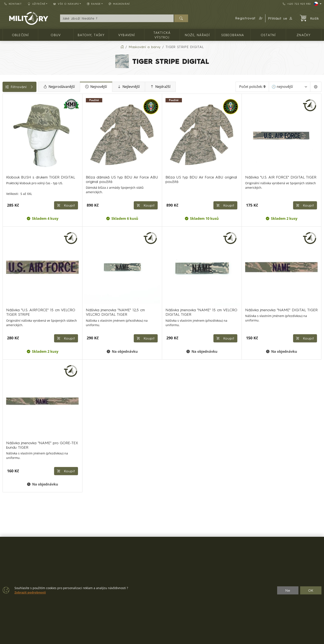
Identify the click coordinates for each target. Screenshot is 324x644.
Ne (288, 590)
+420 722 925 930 (297, 4)
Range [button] (94, 4)
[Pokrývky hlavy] (6, 132)
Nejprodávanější (89, 87)
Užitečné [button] (37, 4)
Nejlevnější (159, 87)
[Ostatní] (6, 140)
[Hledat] (181, 18)
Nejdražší (190, 87)
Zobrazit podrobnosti (30, 593)
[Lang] (318, 4)
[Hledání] (117, 18)
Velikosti (11, 187)
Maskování (119, 4)
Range (10, 196)
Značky (11, 177)
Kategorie (13, 99)
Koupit (115, 193)
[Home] (122, 47)
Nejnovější (126, 87)
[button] (249, 18)
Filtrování (35, 87)
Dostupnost (14, 167)
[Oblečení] (6, 109)
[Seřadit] (290, 87)
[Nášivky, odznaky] (6, 148)
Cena (9, 158)
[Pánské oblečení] (6, 117)
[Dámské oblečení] (6, 124)
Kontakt (13, 4)
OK (311, 590)
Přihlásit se (280, 18)
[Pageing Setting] (316, 87)
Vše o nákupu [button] (66, 4)
